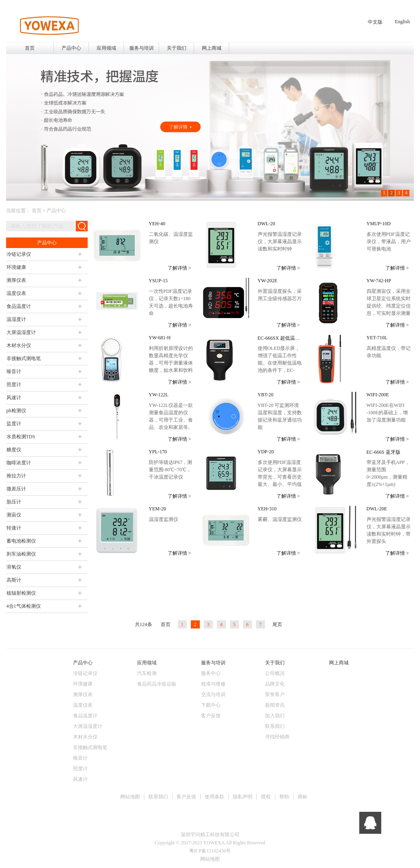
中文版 (375, 22)
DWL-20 (266, 224)
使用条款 (214, 797)
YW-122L (159, 395)
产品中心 (56, 211)
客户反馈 (186, 797)
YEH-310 (267, 509)
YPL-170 (158, 452)
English (402, 22)
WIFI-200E (378, 395)
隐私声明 (243, 797)
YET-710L (377, 338)
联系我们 (158, 797)
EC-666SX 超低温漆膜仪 (284, 338)
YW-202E (268, 281)
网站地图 (130, 797)
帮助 (284, 797)
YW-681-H (160, 338)
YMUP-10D (379, 224)
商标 (303, 797)
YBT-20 (266, 395)
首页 (30, 48)
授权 (266, 797)
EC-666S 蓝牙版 (384, 452)
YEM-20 (158, 509)
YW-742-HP (379, 281)
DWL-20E (377, 509)
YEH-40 (157, 224)
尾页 (277, 624)
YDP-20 (266, 452)
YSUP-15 (158, 281)
